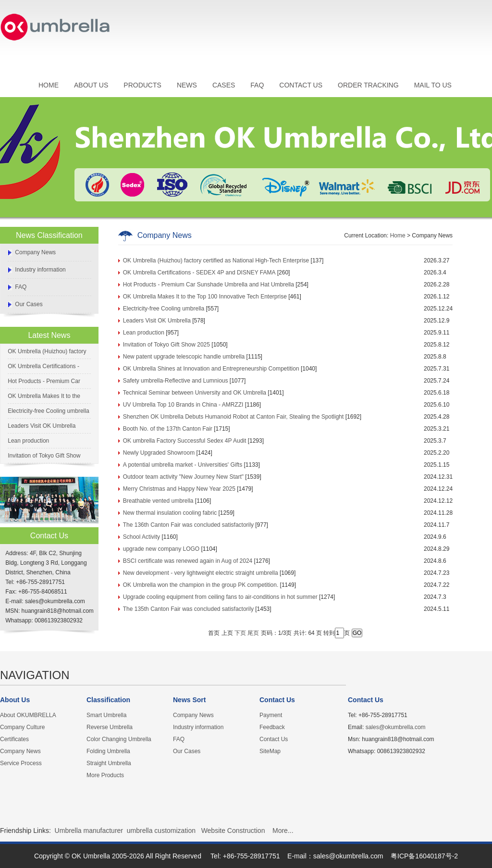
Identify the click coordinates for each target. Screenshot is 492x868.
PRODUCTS (142, 85)
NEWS (187, 85)
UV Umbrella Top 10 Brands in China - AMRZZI (183, 405)
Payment (271, 715)
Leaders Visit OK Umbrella (42, 426)
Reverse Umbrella (110, 727)
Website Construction (233, 831)
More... (283, 831)
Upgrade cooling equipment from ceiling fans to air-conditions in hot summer (220, 597)
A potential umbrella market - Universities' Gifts (183, 465)
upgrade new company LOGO (161, 549)
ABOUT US (91, 85)
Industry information (40, 270)
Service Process (21, 763)
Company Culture (22, 727)
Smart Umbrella (106, 715)
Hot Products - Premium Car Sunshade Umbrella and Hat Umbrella (209, 285)
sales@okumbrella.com (396, 727)
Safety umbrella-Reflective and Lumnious (176, 381)
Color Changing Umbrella (119, 739)
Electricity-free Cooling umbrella (48, 411)
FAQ (257, 85)
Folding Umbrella (108, 751)
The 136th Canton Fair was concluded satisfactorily (188, 525)
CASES (224, 85)
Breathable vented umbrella (158, 501)
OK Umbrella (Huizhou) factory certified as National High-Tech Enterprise (216, 260)
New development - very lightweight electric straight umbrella (201, 573)
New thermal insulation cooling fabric (170, 513)
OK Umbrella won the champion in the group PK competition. (201, 585)
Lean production (28, 441)
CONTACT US (301, 85)
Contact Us (274, 739)
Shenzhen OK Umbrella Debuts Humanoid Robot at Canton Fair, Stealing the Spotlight (234, 417)
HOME (49, 85)
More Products (105, 775)
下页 (240, 633)
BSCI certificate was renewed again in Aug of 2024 (188, 561)
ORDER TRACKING (368, 85)
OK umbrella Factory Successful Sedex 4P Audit (185, 441)
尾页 (253, 633)
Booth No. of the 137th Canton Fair (168, 429)
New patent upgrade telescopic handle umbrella (184, 357)
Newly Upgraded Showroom (159, 453)
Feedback (272, 727)
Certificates (14, 739)
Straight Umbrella (109, 763)
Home (398, 236)
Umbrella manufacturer (89, 831)
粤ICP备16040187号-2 (424, 856)
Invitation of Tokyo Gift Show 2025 (166, 345)
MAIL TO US (433, 85)
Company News (35, 252)
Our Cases (29, 304)
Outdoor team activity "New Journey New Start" (183, 477)
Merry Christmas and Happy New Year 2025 (179, 489)
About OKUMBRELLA (28, 715)
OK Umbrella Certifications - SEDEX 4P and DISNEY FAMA (199, 273)
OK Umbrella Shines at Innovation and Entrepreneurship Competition (211, 369)
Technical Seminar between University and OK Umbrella (195, 393)
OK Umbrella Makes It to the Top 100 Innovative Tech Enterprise (205, 297)
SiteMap (270, 751)
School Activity (141, 537)
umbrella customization (161, 831)
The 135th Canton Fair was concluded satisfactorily (188, 609)
